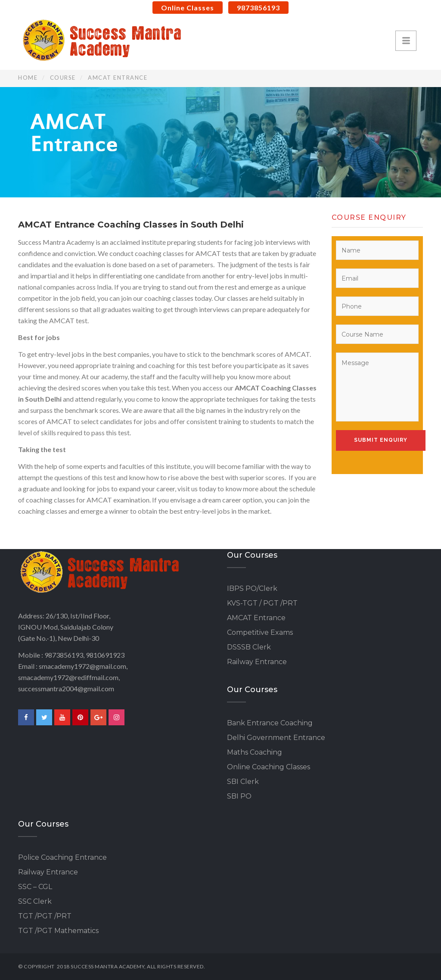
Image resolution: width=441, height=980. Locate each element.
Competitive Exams (260, 632)
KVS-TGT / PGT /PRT (262, 603)
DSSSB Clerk (249, 647)
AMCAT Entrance (256, 618)
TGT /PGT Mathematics (58, 931)
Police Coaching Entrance (62, 857)
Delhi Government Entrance (276, 738)
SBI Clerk (243, 782)
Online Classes (188, 8)
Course (63, 78)
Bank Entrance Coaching (270, 723)
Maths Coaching (255, 752)
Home (28, 78)
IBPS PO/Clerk (252, 588)
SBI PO (239, 796)
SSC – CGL (35, 887)
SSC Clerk (35, 901)
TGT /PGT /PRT (45, 916)
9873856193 (258, 8)
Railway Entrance (257, 662)
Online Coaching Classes (269, 767)
